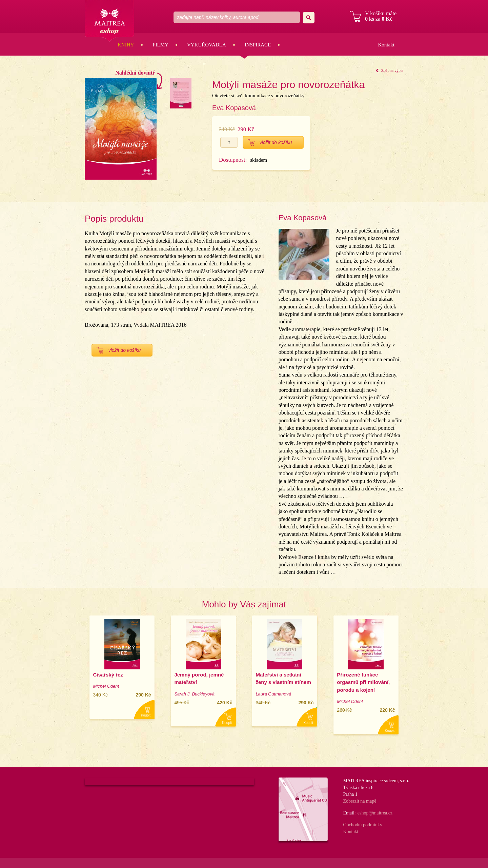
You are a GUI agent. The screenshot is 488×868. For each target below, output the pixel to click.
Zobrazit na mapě (360, 801)
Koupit (146, 715)
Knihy (126, 45)
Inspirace (258, 45)
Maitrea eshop (109, 21)
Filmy (160, 45)
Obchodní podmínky (363, 825)
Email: (349, 813)
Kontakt (386, 45)
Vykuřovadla (207, 45)
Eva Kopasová (234, 108)
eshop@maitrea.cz (375, 813)
